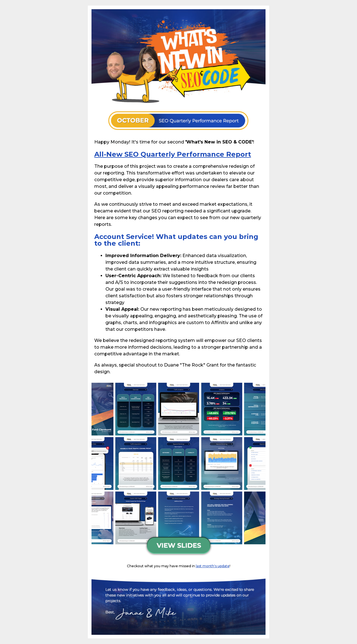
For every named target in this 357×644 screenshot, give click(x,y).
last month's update (213, 566)
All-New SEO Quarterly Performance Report (173, 154)
